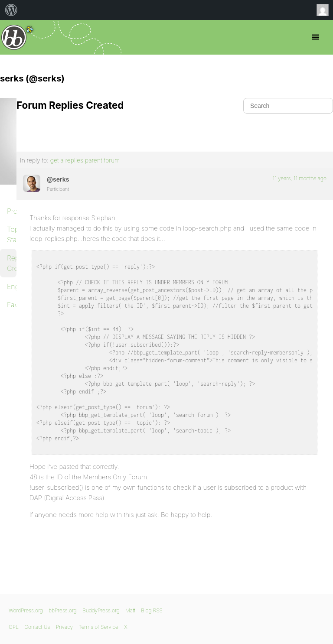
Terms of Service (98, 627)
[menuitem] (11, 10)
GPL (14, 627)
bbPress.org (14, 37)
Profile (12, 211)
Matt (130, 610)
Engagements (12, 286)
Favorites (12, 305)
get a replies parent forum (85, 160)
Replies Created (12, 263)
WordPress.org (26, 610)
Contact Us (37, 627)
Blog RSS (152, 610)
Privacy (64, 627)
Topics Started (12, 234)
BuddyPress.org (101, 610)
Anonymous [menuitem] (325, 10)
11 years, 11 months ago (300, 178)
